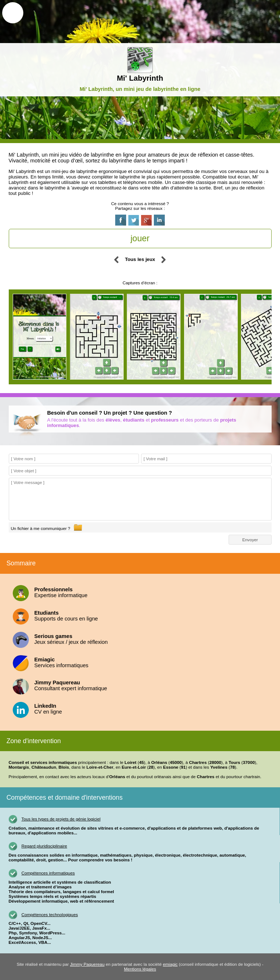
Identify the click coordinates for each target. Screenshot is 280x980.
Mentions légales (140, 969)
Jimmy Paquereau (87, 964)
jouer (140, 238)
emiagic (170, 964)
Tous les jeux (140, 259)
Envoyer (250, 540)
